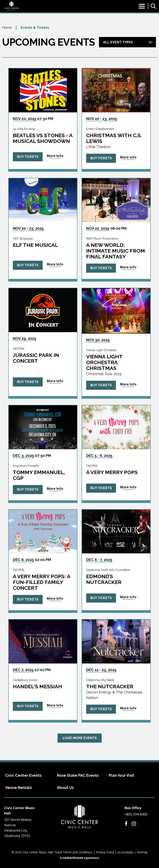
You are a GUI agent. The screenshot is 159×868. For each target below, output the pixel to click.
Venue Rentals (19, 788)
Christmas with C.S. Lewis (114, 138)
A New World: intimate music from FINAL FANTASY (116, 251)
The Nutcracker (110, 686)
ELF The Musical (35, 245)
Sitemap (142, 852)
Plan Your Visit (122, 775)
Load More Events (80, 738)
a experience (79, 858)
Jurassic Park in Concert (36, 358)
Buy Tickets (28, 157)
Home (7, 28)
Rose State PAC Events (78, 775)
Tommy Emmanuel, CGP (39, 475)
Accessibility (125, 852)
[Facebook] (126, 824)
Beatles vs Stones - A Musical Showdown (43, 138)
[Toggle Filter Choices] (127, 42)
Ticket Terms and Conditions (73, 852)
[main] (79, 392)
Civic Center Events (23, 775)
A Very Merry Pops (112, 472)
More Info (55, 156)
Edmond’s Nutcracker (104, 579)
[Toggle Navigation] (142, 7)
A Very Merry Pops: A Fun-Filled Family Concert (42, 582)
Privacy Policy (105, 852)
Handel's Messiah (37, 686)
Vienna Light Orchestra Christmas (104, 362)
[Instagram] (134, 824)
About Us (65, 788)
